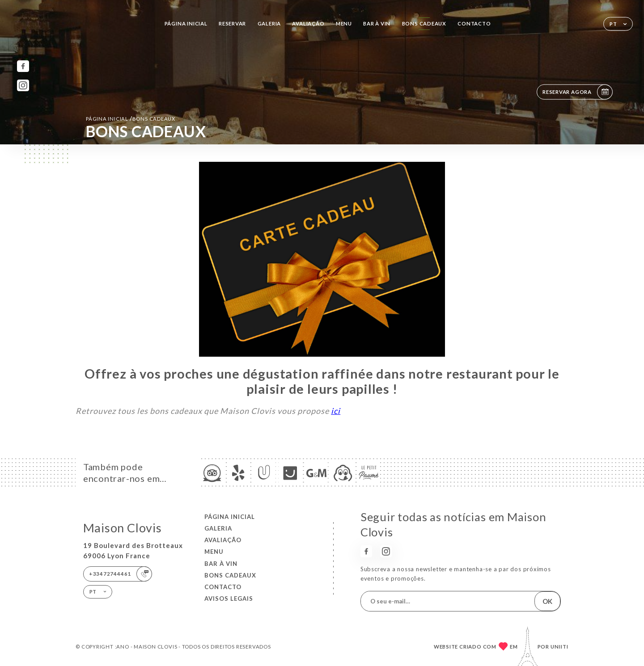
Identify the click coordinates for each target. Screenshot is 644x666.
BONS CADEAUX (424, 23)
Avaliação (308, 23)
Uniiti (559, 647)
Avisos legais (229, 599)
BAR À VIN (377, 23)
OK (547, 601)
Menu (344, 23)
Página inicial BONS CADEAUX (131, 118)
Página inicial (186, 23)
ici (336, 411)
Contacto (474, 23)
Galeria (269, 23)
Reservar (232, 23)
